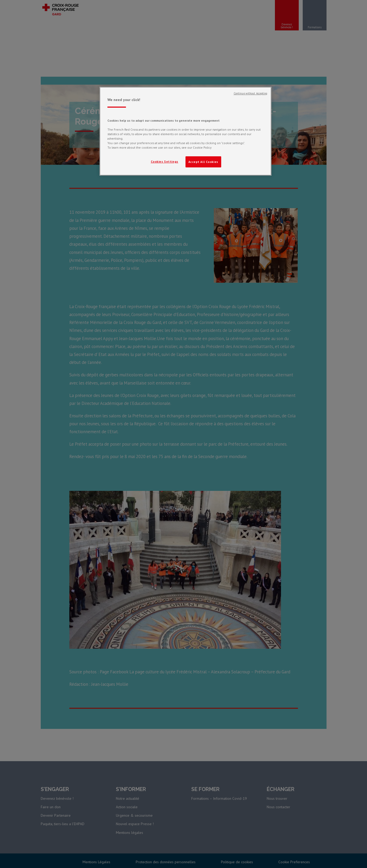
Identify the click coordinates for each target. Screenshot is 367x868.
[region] (185, 131)
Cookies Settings (165, 161)
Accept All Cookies (203, 162)
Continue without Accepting (251, 93)
